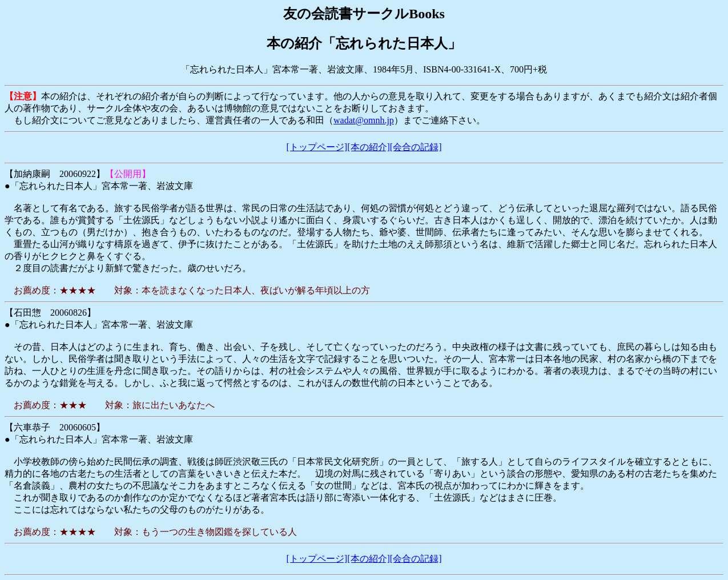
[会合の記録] (416, 147)
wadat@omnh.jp (364, 120)
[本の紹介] (369, 147)
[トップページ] (317, 147)
